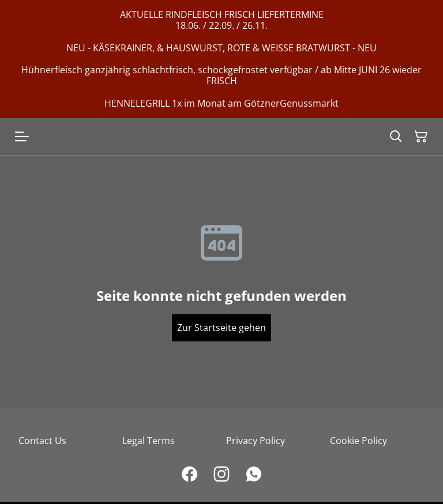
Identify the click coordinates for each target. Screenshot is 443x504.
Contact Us (42, 441)
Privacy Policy (256, 441)
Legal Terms (149, 441)
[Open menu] (22, 137)
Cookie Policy (358, 441)
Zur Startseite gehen (221, 328)
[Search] (396, 137)
